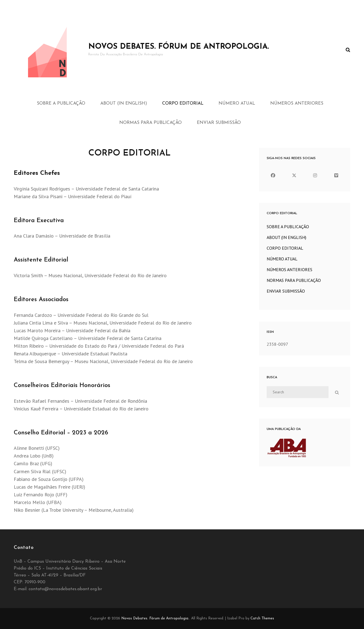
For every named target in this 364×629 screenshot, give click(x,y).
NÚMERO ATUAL (237, 104)
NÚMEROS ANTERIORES (297, 104)
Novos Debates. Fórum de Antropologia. (179, 47)
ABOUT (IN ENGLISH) (124, 104)
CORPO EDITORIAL (183, 104)
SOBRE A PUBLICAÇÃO (61, 104)
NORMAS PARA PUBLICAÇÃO (151, 123)
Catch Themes (262, 618)
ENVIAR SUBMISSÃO (219, 123)
